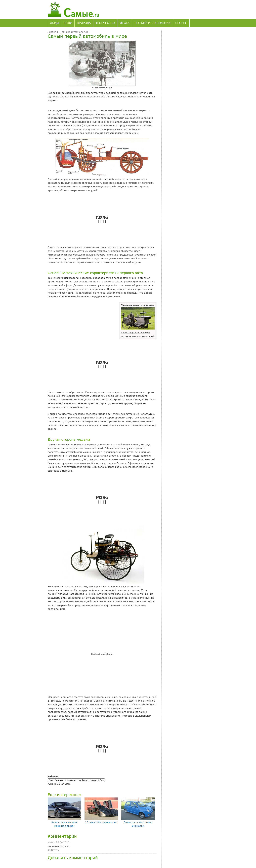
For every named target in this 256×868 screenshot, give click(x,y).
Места (124, 23)
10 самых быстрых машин (101, 822)
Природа (84, 23)
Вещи (68, 23)
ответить (53, 850)
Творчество (105, 23)
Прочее (181, 23)
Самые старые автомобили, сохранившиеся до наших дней (138, 333)
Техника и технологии (152, 23)
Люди (54, 23)
